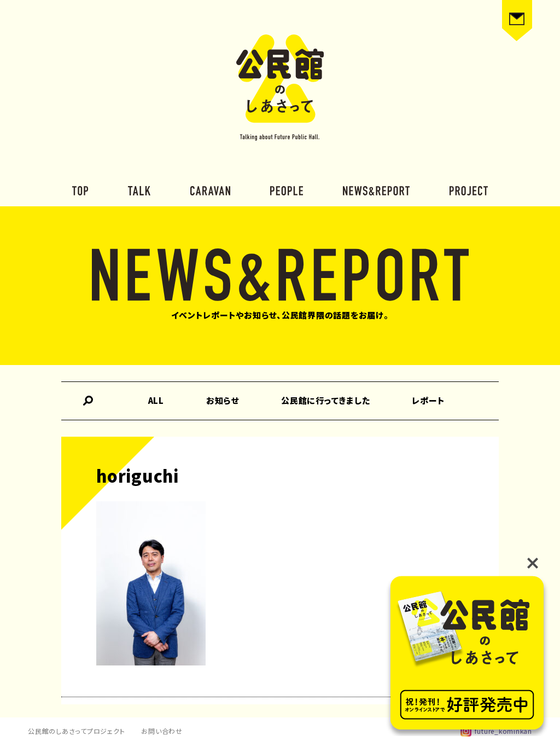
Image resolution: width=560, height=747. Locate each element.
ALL (156, 400)
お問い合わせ (162, 731)
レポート (428, 400)
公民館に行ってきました (325, 400)
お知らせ (223, 400)
